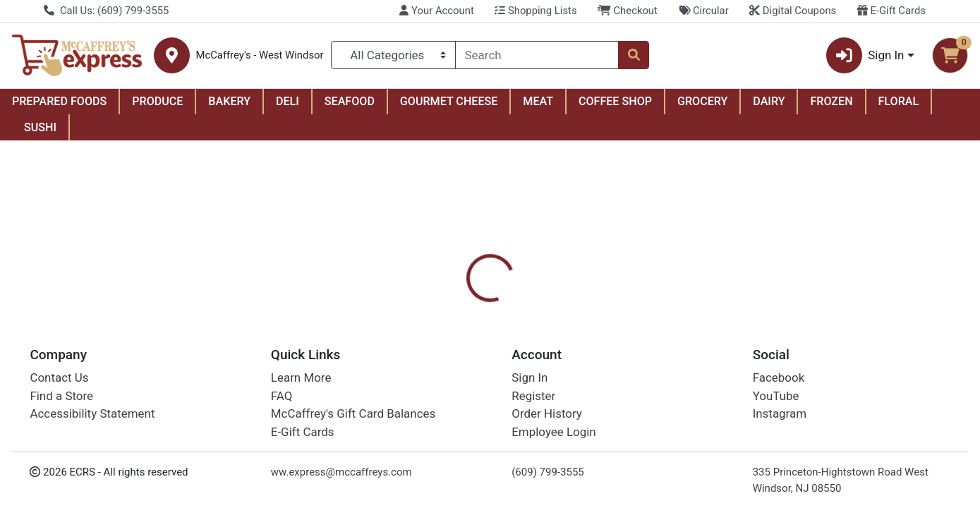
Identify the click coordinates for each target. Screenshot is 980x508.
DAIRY (769, 101)
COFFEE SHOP (615, 101)
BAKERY (229, 101)
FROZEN (831, 101)
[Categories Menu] (393, 55)
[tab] (448, 332)
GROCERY (702, 101)
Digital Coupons (793, 11)
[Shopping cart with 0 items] (950, 55)
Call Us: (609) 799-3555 (106, 11)
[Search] (537, 55)
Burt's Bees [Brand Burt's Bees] (586, 404)
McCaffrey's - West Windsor (259, 55)
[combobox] (537, 55)
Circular (704, 11)
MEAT (538, 101)
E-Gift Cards (891, 11)
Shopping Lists (536, 11)
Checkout (628, 11)
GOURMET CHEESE (449, 101)
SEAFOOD (350, 101)
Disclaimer (515, 332)
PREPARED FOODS (59, 101)
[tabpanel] (694, 401)
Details (448, 332)
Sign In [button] (865, 55)
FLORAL (899, 101)
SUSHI (40, 127)
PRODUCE (157, 101)
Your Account (436, 11)
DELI (288, 101)
